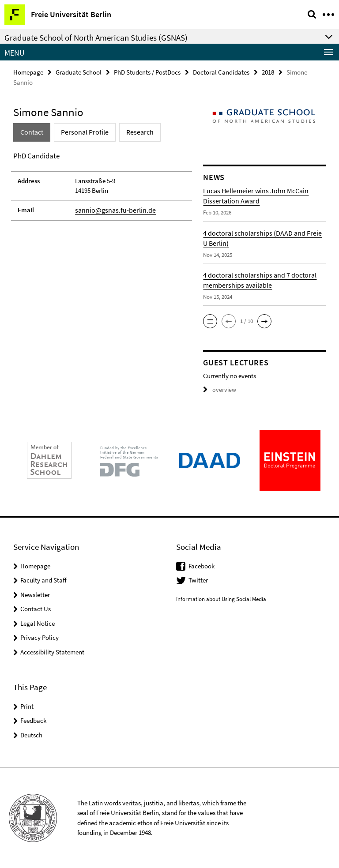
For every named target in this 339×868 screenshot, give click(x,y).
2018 (268, 72)
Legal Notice (38, 623)
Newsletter (35, 594)
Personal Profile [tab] (81, 132)
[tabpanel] (102, 185)
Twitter (198, 580)
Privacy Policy (40, 637)
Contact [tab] (31, 132)
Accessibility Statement (52, 652)
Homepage (28, 72)
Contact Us (36, 608)
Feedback (33, 720)
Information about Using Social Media (221, 599)
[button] (210, 321)
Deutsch (31, 734)
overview (218, 389)
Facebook (202, 566)
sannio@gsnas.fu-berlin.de (112, 209)
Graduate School (79, 72)
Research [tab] (133, 132)
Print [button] (27, 705)
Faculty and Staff (43, 580)
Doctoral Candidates (221, 72)
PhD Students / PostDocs (147, 72)
